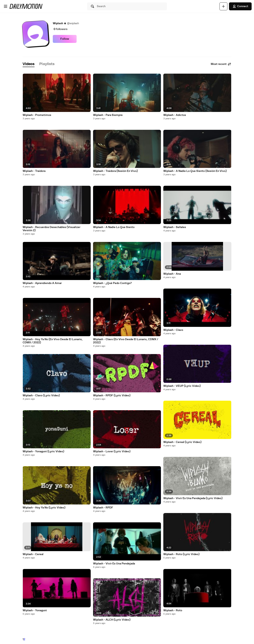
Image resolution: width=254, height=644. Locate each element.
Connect (240, 6)
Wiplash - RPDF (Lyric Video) (112, 396)
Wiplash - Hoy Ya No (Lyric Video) (44, 508)
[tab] (29, 64)
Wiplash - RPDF (103, 508)
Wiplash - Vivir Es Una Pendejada (114, 564)
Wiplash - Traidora (34, 171)
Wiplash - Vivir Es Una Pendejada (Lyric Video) (193, 498)
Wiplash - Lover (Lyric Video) (112, 451)
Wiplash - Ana (172, 274)
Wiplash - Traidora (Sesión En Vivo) (115, 171)
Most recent (221, 64)
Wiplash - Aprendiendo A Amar (42, 283)
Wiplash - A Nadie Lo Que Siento (114, 227)
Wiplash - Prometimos (37, 115)
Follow (65, 39)
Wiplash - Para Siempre (108, 115)
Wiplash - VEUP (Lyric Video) (182, 386)
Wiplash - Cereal (33, 554)
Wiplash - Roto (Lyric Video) (181, 554)
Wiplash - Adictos (175, 115)
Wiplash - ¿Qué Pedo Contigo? (112, 283)
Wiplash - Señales (175, 227)
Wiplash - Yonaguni (35, 610)
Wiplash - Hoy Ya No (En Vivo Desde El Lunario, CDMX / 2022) (53, 341)
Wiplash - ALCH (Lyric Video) (112, 620)
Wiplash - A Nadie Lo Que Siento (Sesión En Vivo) (195, 171)
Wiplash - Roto (173, 610)
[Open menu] (6, 6)
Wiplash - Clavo (173, 330)
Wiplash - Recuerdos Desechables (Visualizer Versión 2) (51, 229)
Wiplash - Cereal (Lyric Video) (182, 442)
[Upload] (223, 6)
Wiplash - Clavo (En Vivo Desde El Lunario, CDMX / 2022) (126, 341)
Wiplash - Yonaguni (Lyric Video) (43, 451)
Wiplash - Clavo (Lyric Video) (41, 396)
